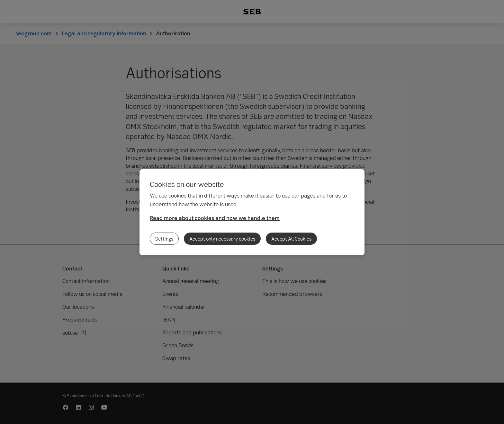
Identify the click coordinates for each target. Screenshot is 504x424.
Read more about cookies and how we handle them (215, 218)
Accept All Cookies (291, 239)
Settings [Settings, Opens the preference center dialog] (164, 239)
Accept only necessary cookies (222, 239)
